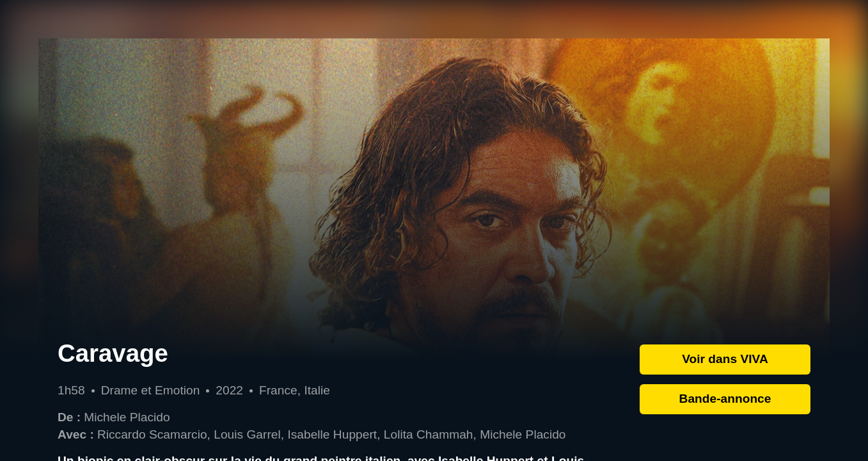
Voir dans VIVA (725, 359)
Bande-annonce (725, 399)
